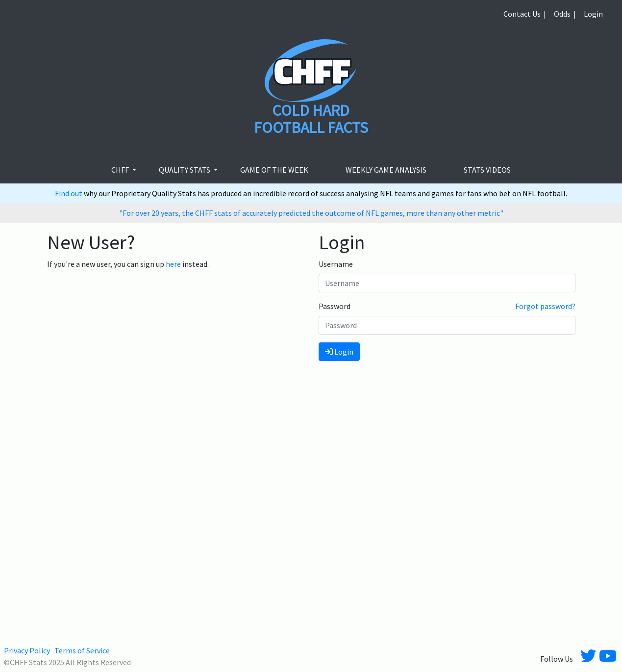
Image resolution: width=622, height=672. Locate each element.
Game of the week (274, 170)
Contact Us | (525, 14)
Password (335, 306)
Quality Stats (185, 170)
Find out (69, 193)
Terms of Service (82, 650)
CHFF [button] (121, 170)
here (173, 264)
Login (593, 14)
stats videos (487, 170)
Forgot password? (545, 306)
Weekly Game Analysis (386, 170)
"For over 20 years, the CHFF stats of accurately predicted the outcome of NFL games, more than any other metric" (311, 213)
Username (336, 264)
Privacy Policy (27, 650)
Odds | (565, 14)
